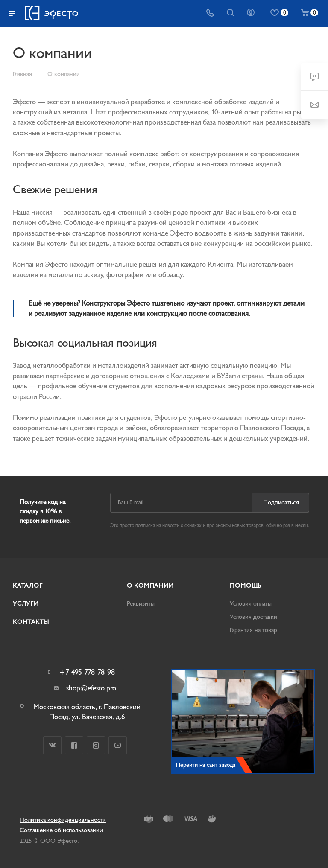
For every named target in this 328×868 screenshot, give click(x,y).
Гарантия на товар (253, 630)
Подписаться (281, 502)
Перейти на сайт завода (206, 765)
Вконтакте (52, 745)
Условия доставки (253, 617)
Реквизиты (141, 604)
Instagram (96, 745)
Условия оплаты (251, 604)
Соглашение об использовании (61, 830)
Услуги (26, 604)
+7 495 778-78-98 (87, 673)
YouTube (118, 745)
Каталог (28, 586)
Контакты (31, 622)
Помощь (246, 586)
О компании (150, 586)
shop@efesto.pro (91, 688)
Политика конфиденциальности (63, 820)
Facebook (74, 745)
